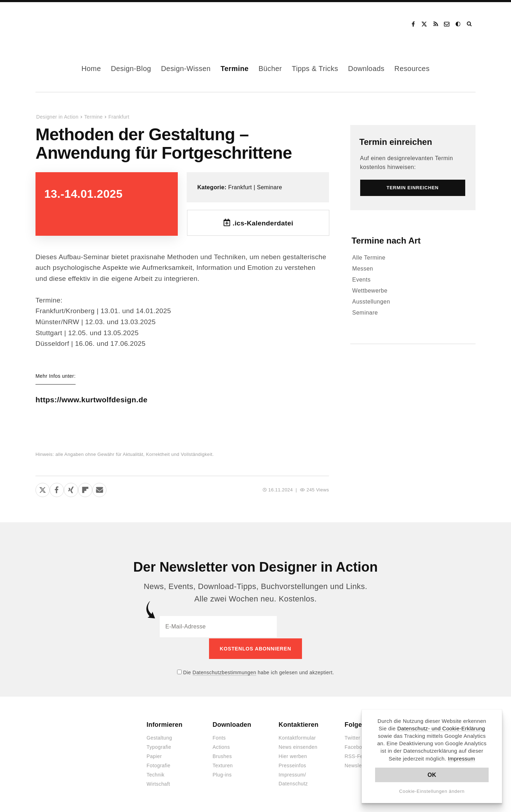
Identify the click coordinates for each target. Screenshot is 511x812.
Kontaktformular (297, 737)
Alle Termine (369, 258)
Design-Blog (131, 69)
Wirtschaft (158, 783)
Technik (155, 774)
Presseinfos (292, 765)
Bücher (270, 69)
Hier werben (293, 756)
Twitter (352, 737)
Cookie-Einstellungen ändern (432, 791)
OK (432, 775)
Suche (470, 24)
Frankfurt (119, 117)
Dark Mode (458, 24)
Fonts (219, 737)
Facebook (413, 24)
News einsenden (298, 746)
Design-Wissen (186, 69)
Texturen (223, 765)
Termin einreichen (396, 142)
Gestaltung (159, 737)
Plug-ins (222, 774)
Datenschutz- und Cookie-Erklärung (441, 728)
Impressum (461, 759)
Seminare (270, 187)
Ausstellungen (371, 302)
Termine (234, 69)
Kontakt (447, 24)
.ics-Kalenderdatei (263, 223)
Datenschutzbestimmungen (224, 671)
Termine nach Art (386, 241)
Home (91, 69)
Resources (412, 69)
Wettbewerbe (370, 291)
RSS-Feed (357, 756)
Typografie (159, 746)
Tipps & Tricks (315, 69)
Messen (363, 269)
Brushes (222, 756)
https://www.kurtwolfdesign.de (99, 400)
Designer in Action (73, 24)
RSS (436, 24)
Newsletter (357, 765)
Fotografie (158, 765)
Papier (154, 756)
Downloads (366, 69)
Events (362, 280)
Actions (221, 746)
